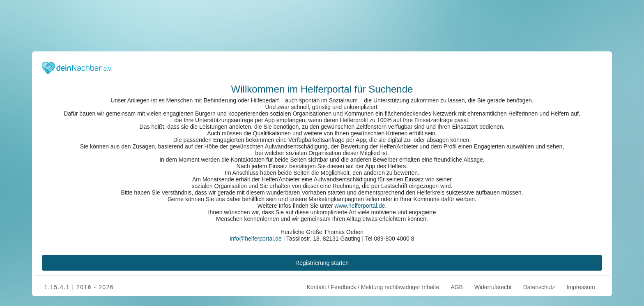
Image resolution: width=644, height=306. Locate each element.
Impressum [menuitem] (581, 287)
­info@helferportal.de (255, 239)
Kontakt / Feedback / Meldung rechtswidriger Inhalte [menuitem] (372, 287)
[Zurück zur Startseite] (77, 67)
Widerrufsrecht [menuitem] (493, 287)
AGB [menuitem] (457, 287)
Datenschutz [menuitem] (539, 287)
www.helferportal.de (360, 206)
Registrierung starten (322, 263)
